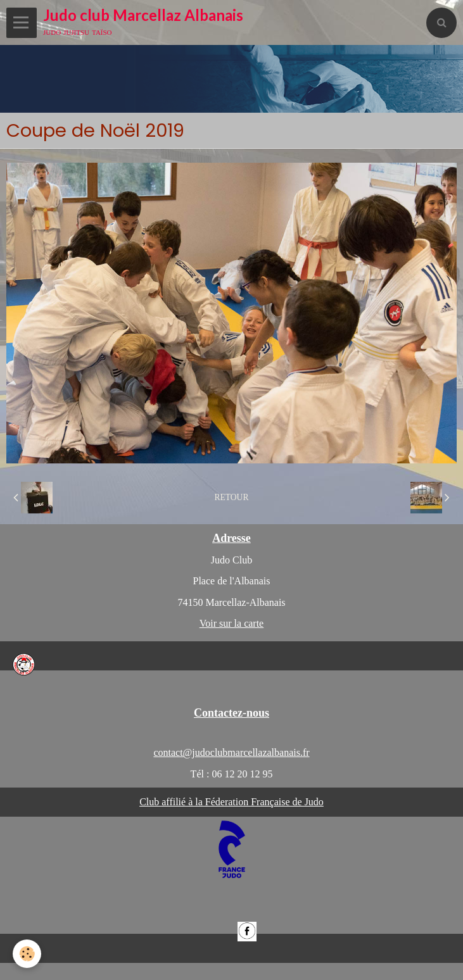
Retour (231, 497)
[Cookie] (27, 954)
